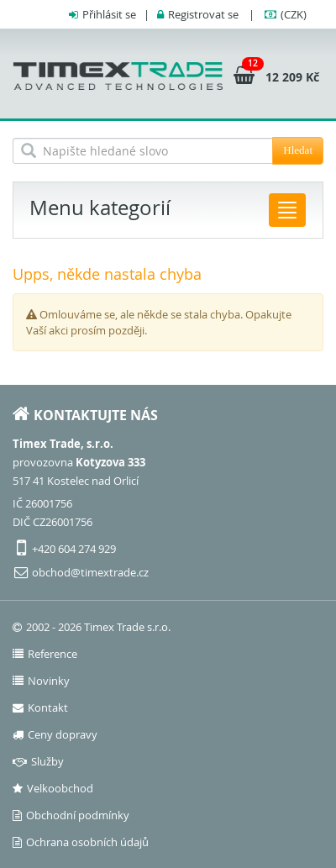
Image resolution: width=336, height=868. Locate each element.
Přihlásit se (109, 14)
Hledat (298, 150)
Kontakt (40, 708)
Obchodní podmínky (71, 815)
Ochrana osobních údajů (81, 842)
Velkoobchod (53, 788)
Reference (45, 654)
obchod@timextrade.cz (90, 572)
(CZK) (294, 14)
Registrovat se (203, 14)
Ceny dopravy (55, 734)
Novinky (41, 681)
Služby (38, 761)
